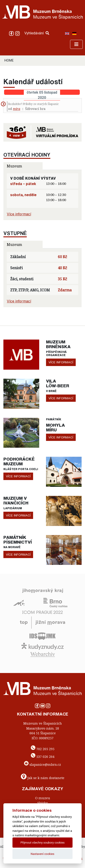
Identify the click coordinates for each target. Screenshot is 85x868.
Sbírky (43, 803)
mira (17, 109)
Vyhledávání (37, 33)
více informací (61, 362)
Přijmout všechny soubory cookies (42, 843)
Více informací (19, 214)
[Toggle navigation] (76, 44)
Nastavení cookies (42, 854)
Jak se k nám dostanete (46, 778)
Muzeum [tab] (14, 166)
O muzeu (43, 798)
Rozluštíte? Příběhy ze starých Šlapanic (33, 104)
